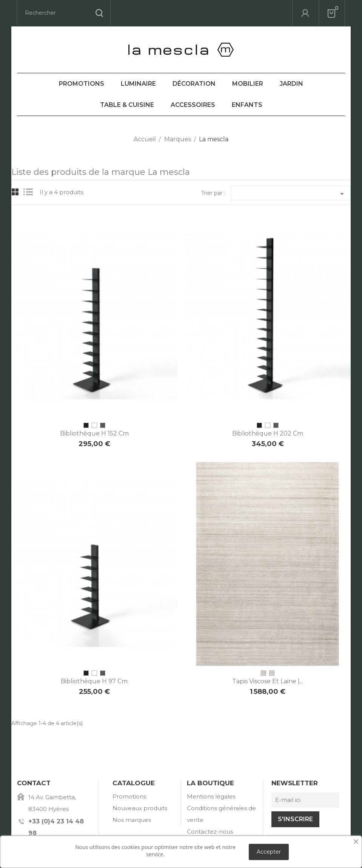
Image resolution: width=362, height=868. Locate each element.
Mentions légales (211, 796)
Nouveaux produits (140, 808)
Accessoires (193, 105)
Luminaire (138, 84)
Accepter (269, 852)
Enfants (247, 105)
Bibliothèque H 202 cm (268, 433)
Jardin (291, 84)
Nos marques (132, 820)
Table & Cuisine (127, 105)
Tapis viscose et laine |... (268, 681)
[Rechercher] (64, 13)
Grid (15, 192)
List (30, 192)
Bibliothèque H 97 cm (94, 681)
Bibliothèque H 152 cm (94, 433)
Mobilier (248, 84)
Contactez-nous (210, 832)
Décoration (194, 84)
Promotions (82, 84)
